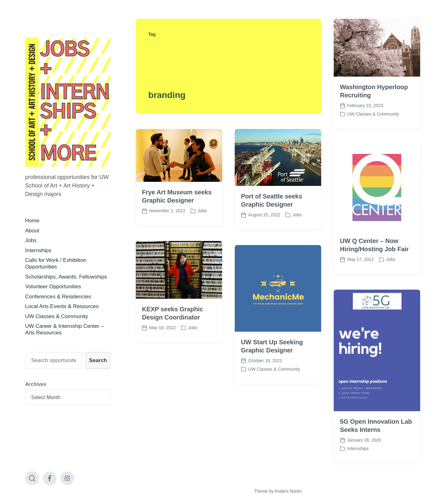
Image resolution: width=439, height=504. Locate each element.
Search (98, 360)
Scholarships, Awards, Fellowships (66, 277)
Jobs (31, 240)
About (32, 231)
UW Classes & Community (57, 316)
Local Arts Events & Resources (62, 306)
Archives (36, 384)
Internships (38, 250)
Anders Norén (288, 491)
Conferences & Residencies (58, 297)
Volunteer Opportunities (53, 287)
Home (32, 221)
